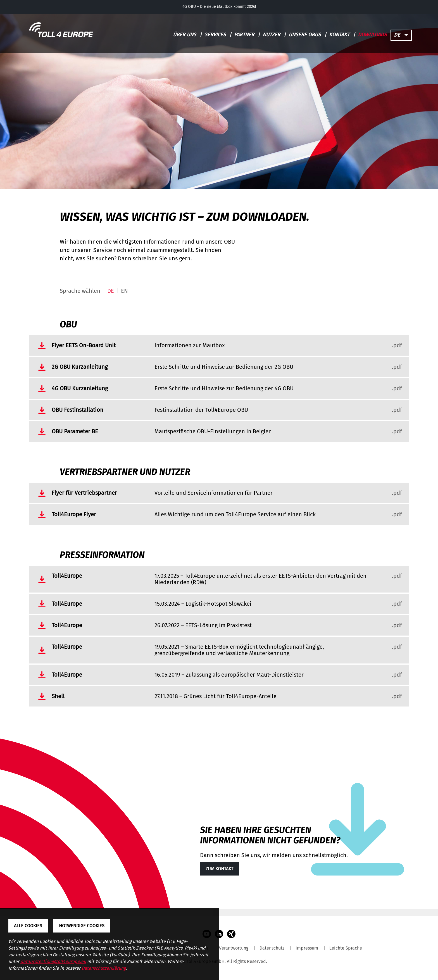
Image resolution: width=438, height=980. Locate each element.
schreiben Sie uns (155, 258)
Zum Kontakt (219, 869)
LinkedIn (219, 934)
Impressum (307, 948)
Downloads (372, 35)
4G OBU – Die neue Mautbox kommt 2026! (219, 7)
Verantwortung (234, 948)
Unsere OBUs (305, 35)
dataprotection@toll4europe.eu (53, 961)
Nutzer (271, 35)
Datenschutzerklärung (104, 968)
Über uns (185, 35)
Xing (231, 934)
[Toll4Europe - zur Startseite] (61, 30)
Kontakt (339, 35)
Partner (244, 35)
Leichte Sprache (346, 948)
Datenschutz (272, 948)
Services (215, 35)
